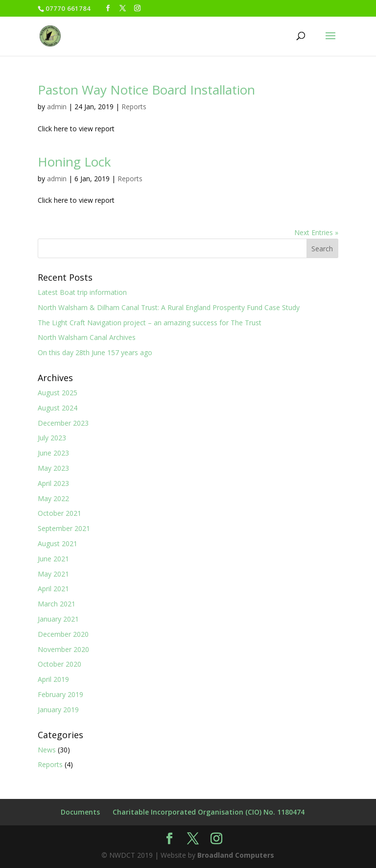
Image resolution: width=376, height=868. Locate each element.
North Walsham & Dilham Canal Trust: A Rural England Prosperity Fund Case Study (169, 307)
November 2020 (63, 649)
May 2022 (53, 498)
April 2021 (53, 589)
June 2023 (53, 453)
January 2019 (58, 710)
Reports (134, 107)
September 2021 (64, 528)
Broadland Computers (236, 855)
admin (57, 107)
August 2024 (58, 408)
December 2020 (63, 634)
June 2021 (53, 559)
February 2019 (60, 694)
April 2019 (53, 679)
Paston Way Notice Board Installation (146, 90)
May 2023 (53, 468)
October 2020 (59, 664)
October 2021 (59, 513)
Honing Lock (74, 162)
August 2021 (58, 543)
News (47, 750)
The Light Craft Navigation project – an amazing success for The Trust (150, 323)
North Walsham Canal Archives (87, 337)
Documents (80, 812)
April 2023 (53, 483)
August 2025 (58, 393)
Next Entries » (316, 232)
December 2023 (63, 423)
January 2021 (58, 619)
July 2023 (52, 438)
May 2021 (53, 574)
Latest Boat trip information (82, 292)
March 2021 (57, 604)
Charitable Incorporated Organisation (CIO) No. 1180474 (209, 812)
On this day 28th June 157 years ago (95, 352)
